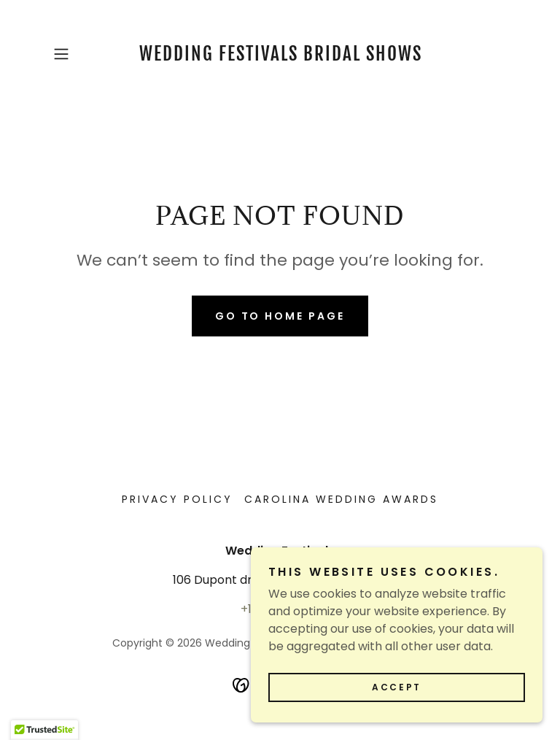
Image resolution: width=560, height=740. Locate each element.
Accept (396, 717)
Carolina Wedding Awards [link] (341, 499)
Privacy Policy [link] (177, 499)
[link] (280, 57)
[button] (82, 54)
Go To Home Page (280, 316)
